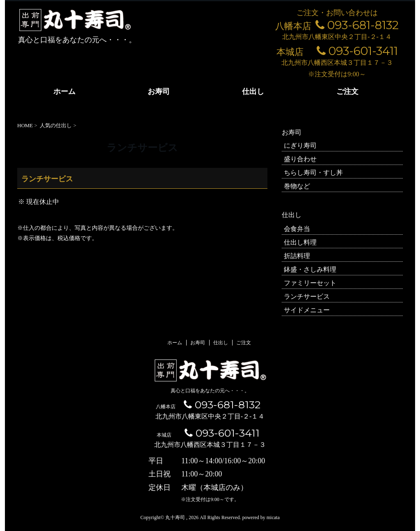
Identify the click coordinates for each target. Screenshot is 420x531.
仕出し (253, 92)
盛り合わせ (300, 159)
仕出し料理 (300, 242)
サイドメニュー (307, 310)
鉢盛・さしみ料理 (310, 269)
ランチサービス (307, 296)
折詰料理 (297, 256)
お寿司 (159, 92)
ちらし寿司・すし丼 (313, 173)
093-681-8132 (357, 25)
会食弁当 (297, 229)
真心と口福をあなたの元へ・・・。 (210, 391)
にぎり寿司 (300, 145)
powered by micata (260, 517)
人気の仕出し (56, 125)
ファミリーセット (310, 283)
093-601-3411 (357, 51)
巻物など (297, 186)
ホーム (64, 92)
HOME (25, 125)
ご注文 (347, 92)
